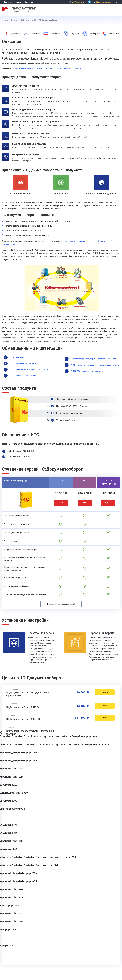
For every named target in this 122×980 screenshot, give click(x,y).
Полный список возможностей (61, 604)
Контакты (29, 2)
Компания (8, 2)
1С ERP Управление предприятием (87, 371)
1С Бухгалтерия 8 (18, 357)
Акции (18, 2)
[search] (117, 2)
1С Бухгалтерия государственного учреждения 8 (94, 359)
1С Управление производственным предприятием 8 (95, 365)
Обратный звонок (102, 2)
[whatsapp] (89, 2)
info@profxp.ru (78, 2)
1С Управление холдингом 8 (23, 376)
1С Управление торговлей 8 (23, 363)
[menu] (118, 9)
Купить (61, 503)
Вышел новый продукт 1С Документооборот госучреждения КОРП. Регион (47, 68)
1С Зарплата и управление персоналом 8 (29, 369)
